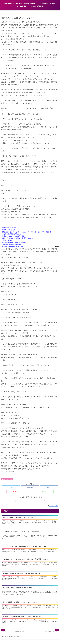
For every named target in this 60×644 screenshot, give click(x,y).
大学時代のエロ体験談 (7, 479)
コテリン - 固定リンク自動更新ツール (57, 247)
